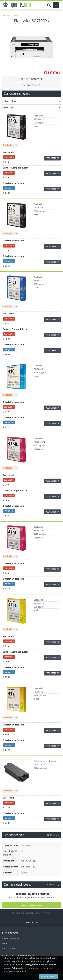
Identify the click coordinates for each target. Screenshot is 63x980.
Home (7, 16)
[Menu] (56, 5)
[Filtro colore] (31, 101)
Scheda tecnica (32, 85)
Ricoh (16, 16)
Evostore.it (8, 152)
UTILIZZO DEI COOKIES (11, 948)
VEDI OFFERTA (52, 158)
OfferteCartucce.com (13, 183)
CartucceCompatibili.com (16, 168)
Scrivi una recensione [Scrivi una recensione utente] (32, 905)
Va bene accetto (48, 976)
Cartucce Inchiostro (32, 79)
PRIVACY (5, 943)
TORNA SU (53, 835)
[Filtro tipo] (10, 145)
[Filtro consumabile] (31, 107)
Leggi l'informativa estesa (34, 968)
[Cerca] (50, 5)
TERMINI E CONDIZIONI (11, 938)
